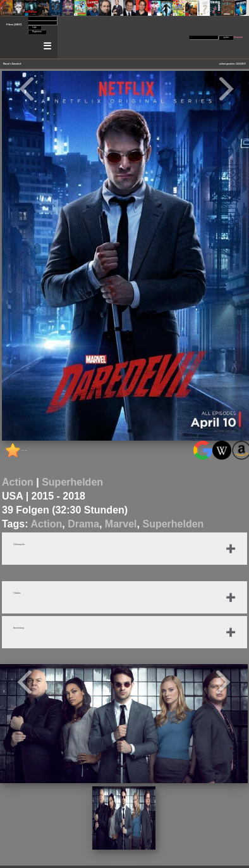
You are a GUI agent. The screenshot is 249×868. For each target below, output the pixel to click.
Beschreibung (19, 628)
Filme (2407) (14, 24)
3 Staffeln (17, 594)
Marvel (121, 524)
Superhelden (72, 482)
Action (18, 482)
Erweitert (238, 37)
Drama (83, 524)
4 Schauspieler (19, 545)
